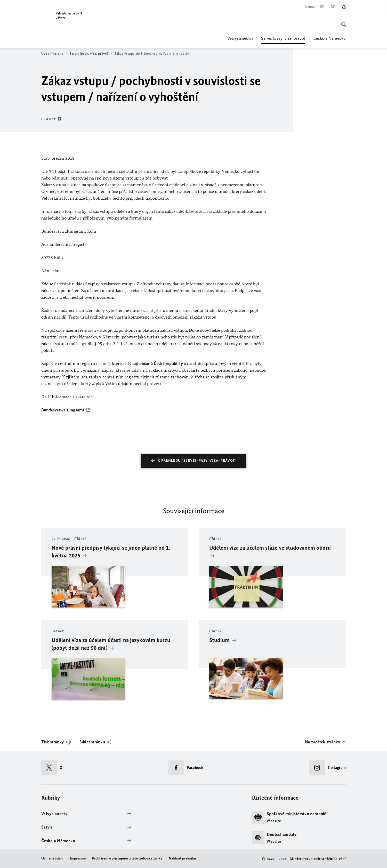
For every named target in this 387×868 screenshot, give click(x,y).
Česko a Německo (330, 38)
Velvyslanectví (240, 38)
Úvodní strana (54, 54)
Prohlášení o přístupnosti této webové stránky (127, 858)
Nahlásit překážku (182, 858)
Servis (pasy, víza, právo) (283, 38)
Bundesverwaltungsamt (63, 410)
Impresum (78, 858)
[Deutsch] (333, 7)
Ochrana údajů (52, 858)
